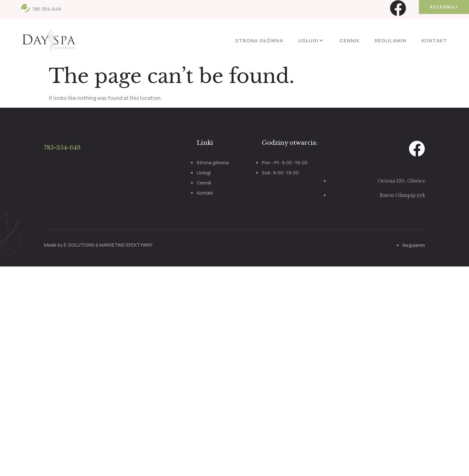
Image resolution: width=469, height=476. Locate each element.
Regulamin (390, 41)
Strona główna (259, 41)
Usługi (311, 41)
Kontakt (434, 41)
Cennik (349, 41)
